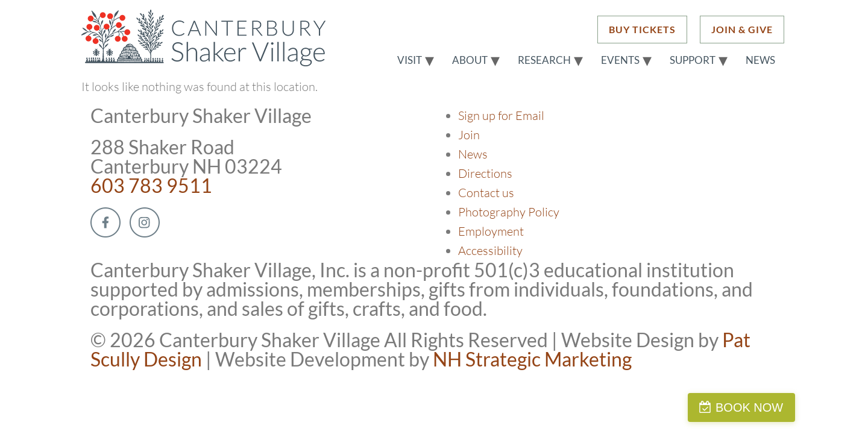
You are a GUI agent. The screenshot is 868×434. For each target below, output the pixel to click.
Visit (410, 60)
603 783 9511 (151, 185)
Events (620, 60)
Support (693, 60)
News (760, 60)
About (470, 60)
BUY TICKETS (642, 29)
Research (544, 60)
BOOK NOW (810, 407)
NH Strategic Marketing (532, 359)
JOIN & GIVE (742, 29)
